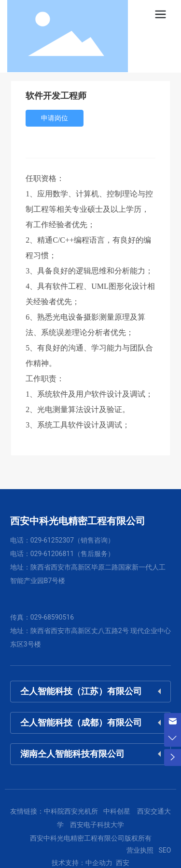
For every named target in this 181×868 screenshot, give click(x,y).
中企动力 (99, 863)
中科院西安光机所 (71, 811)
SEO (165, 850)
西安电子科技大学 (97, 825)
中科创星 (117, 811)
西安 (122, 863)
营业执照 (140, 850)
